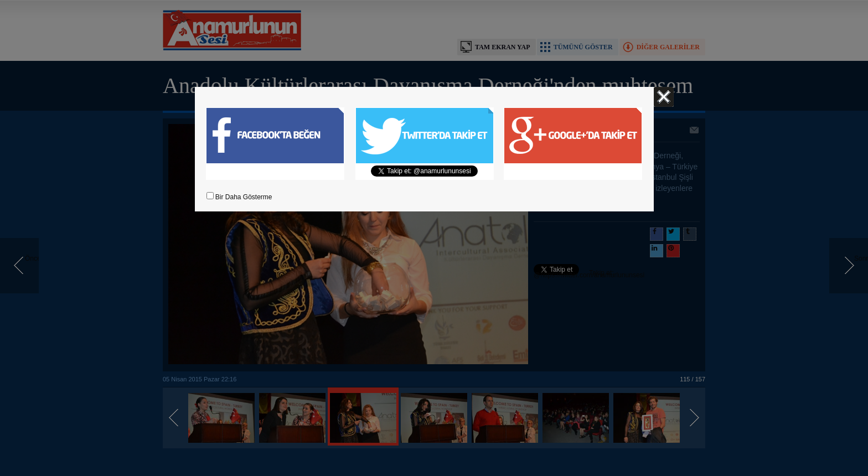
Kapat (664, 97)
